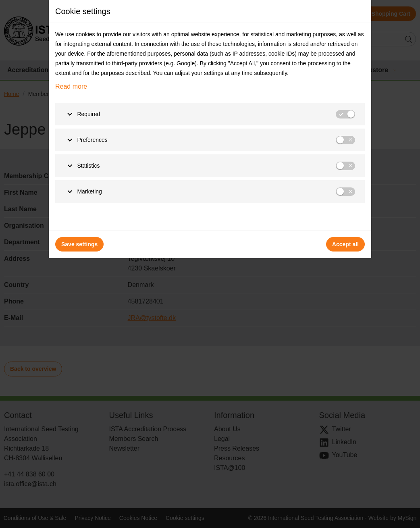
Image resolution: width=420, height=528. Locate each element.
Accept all (345, 244)
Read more (71, 86)
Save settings (79, 244)
